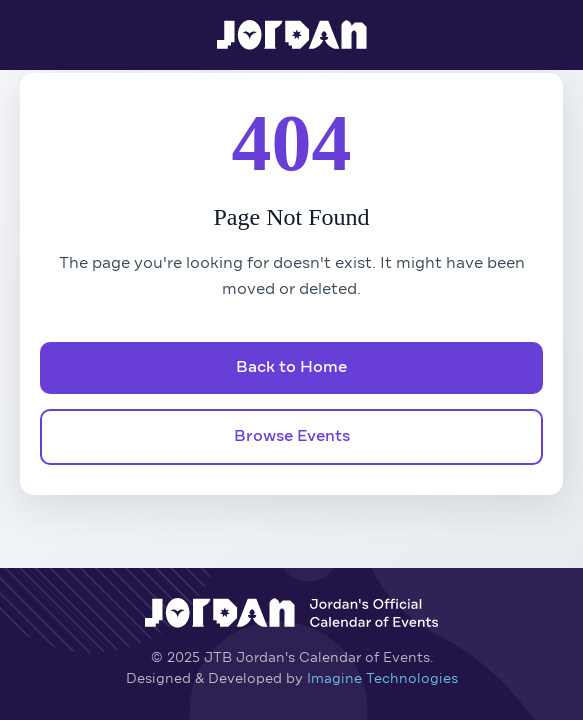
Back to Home (291, 368)
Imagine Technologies (382, 679)
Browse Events (292, 437)
